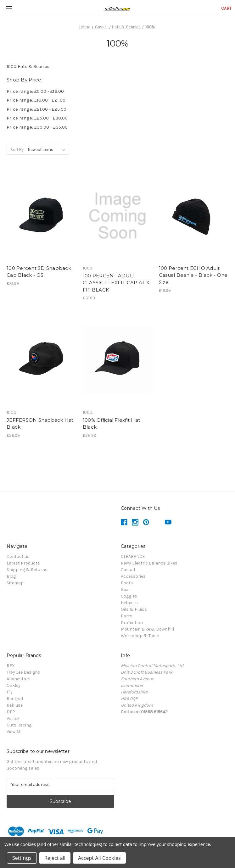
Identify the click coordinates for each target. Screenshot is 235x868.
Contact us (18, 556)
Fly (10, 692)
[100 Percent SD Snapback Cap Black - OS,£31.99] (41, 216)
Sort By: (17, 150)
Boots (127, 583)
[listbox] (48, 150)
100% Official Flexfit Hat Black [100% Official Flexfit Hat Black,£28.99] (111, 424)
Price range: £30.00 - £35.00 (37, 127)
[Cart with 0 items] (226, 8)
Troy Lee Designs (23, 672)
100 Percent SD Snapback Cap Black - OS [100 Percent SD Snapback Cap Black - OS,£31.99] (39, 272)
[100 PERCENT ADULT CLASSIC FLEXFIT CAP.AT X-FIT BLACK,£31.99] (118, 216)
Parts (127, 616)
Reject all (55, 858)
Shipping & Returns (27, 570)
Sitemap (15, 583)
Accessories (133, 576)
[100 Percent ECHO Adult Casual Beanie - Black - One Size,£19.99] (194, 216)
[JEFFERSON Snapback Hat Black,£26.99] (41, 360)
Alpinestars (19, 679)
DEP (11, 712)
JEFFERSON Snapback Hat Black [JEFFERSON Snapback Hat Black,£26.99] (40, 424)
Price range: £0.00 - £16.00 (35, 91)
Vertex (13, 718)
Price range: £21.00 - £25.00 (36, 109)
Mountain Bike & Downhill (147, 629)
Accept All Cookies (99, 858)
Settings (22, 858)
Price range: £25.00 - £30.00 (37, 118)
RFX (11, 666)
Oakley (14, 685)
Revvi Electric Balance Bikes (149, 563)
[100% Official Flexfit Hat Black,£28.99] (118, 360)
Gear (126, 590)
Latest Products (23, 563)
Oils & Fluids (134, 609)
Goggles (129, 596)
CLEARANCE (133, 556)
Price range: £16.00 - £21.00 (36, 100)
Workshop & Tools (140, 636)
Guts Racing (19, 725)
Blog (11, 576)
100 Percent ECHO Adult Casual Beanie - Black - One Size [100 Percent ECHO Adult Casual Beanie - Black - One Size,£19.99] (193, 275)
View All (14, 732)
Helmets (129, 603)
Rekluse (15, 705)
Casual (128, 570)
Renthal (15, 699)
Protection (132, 623)
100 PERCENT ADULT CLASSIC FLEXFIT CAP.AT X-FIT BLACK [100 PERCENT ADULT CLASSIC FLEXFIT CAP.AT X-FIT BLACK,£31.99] (117, 283)
